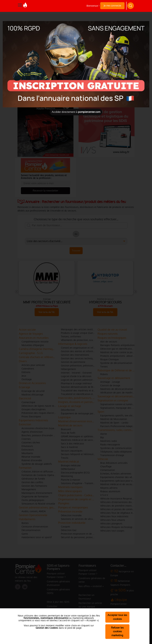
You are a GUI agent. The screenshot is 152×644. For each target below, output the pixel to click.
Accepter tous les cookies (117, 617)
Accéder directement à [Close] (76, 112)
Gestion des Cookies (47, 628)
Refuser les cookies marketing (117, 632)
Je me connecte (112, 6)
